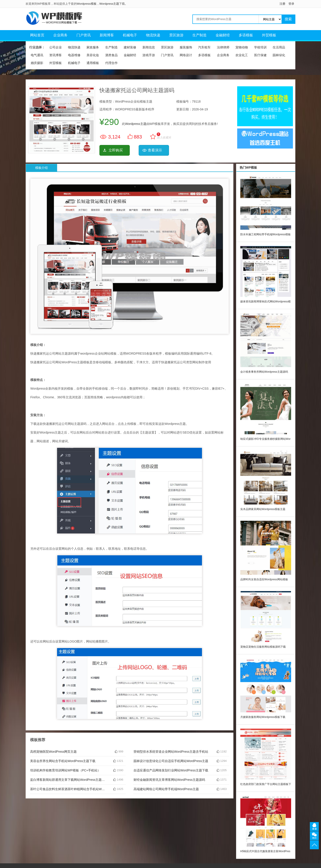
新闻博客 (107, 35)
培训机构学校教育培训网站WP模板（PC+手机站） (65, 770)
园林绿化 (279, 55)
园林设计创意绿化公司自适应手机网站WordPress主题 (171, 761)
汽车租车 (204, 47)
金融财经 (223, 35)
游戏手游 (149, 55)
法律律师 (223, 47)
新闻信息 (149, 47)
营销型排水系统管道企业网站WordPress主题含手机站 (171, 752)
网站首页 (37, 35)
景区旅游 (176, 35)
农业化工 (242, 55)
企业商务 (60, 35)
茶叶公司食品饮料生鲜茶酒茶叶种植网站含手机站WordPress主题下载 (68, 789)
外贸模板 (269, 35)
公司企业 (56, 47)
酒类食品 (111, 55)
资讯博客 (56, 55)
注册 (282, 4)
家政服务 (93, 47)
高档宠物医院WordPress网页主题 (53, 752)
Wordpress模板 (87, 4)
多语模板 (246, 35)
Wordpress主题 (109, 4)
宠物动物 (242, 47)
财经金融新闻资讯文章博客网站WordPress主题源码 (169, 780)
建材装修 (130, 47)
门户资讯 (84, 35)
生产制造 (200, 35)
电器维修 (74, 55)
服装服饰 (186, 47)
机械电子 (130, 35)
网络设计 (186, 55)
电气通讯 (37, 55)
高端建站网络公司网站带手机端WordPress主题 (166, 789)
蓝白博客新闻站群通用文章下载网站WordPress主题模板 (68, 780)
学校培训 (260, 47)
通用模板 (93, 63)
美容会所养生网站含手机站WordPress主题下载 (63, 761)
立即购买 (116, 150)
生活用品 (279, 47)
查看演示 (155, 150)
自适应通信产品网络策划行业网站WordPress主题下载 (171, 770)
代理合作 (111, 63)
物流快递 (153, 35)
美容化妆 (93, 55)
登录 (291, 4)
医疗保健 (260, 55)
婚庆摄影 (37, 63)
